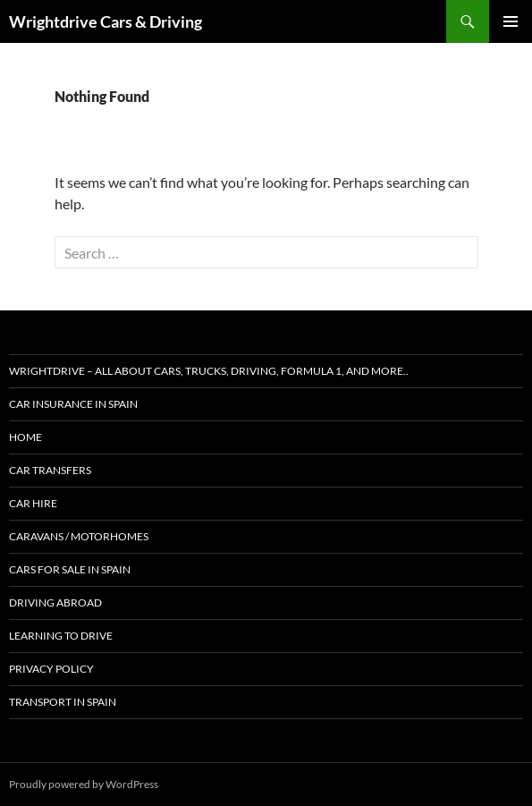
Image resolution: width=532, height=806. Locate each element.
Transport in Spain (63, 702)
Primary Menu (511, 21)
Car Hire (33, 503)
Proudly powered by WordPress (84, 784)
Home (25, 437)
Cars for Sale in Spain (70, 569)
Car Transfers (50, 470)
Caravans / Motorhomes (79, 536)
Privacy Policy (51, 669)
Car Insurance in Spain (73, 404)
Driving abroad (55, 602)
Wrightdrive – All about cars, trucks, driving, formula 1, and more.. (209, 371)
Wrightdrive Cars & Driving (106, 21)
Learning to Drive (61, 636)
